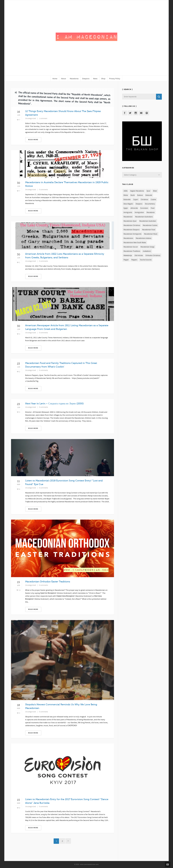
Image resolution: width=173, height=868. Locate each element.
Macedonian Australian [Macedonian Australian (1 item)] (148, 221)
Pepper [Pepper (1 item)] (126, 260)
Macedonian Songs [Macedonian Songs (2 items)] (147, 247)
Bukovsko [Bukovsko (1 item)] (127, 200)
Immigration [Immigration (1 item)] (139, 212)
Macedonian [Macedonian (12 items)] (128, 217)
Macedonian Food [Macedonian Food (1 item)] (149, 230)
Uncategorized (31, 118)
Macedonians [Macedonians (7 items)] (128, 238)
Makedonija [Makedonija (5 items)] (128, 255)
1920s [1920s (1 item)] (126, 191)
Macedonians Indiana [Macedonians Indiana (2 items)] (144, 238)
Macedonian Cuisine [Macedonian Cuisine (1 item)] (150, 225)
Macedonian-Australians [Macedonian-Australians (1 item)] (144, 217)
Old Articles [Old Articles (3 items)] (139, 255)
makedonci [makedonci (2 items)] (147, 251)
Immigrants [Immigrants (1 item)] (128, 212)
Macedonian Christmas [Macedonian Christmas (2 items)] (132, 225)
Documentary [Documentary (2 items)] (150, 204)
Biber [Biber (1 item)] (155, 191)
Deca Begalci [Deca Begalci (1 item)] (128, 204)
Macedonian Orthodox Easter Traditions (48, 582)
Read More (33, 140)
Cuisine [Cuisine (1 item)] (153, 200)
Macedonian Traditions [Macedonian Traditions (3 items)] (132, 251)
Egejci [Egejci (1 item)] (126, 208)
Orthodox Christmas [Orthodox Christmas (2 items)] (153, 255)
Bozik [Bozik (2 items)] (133, 195)
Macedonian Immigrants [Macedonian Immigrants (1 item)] (132, 234)
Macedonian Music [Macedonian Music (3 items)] (151, 234)
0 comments (43, 190)
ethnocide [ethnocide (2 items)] (134, 208)
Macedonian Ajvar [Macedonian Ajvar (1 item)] (130, 221)
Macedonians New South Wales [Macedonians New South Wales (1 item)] (135, 243)
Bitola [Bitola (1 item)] (126, 195)
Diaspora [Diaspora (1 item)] (139, 204)
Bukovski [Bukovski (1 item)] (149, 195)
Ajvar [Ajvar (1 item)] (148, 191)
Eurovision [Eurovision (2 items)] (144, 208)
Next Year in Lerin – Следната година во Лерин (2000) (55, 404)
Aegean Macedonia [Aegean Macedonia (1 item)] (137, 191)
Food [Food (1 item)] (153, 208)
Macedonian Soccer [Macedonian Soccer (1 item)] (131, 247)
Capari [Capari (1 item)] (136, 200)
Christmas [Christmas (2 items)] (144, 200)
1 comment (43, 118)
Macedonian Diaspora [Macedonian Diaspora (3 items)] (132, 230)
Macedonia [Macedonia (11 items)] (151, 212)
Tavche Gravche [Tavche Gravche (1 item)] (146, 260)
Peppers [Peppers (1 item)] (134, 260)
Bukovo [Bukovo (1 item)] (140, 195)
